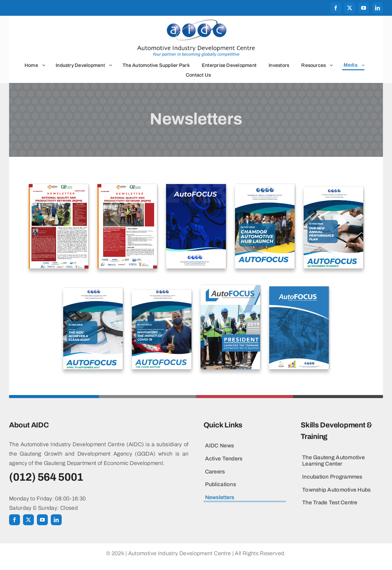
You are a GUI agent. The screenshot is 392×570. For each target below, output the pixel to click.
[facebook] (336, 8)
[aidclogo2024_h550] (196, 22)
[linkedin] (377, 8)
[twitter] (350, 8)
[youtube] (364, 8)
